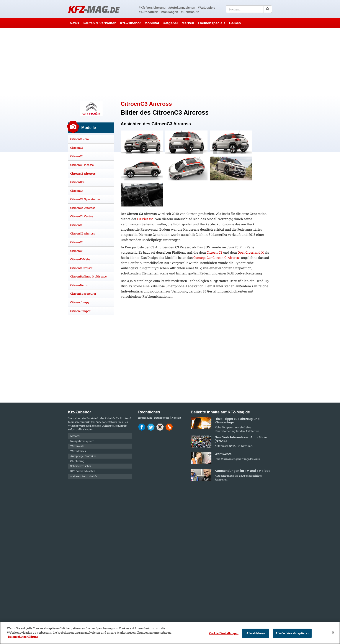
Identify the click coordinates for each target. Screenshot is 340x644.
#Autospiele (207, 8)
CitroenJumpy (80, 302)
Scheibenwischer (81, 466)
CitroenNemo (79, 285)
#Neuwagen (170, 12)
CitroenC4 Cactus (82, 216)
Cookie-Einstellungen (224, 633)
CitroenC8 (77, 251)
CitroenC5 (77, 225)
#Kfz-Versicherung (152, 8)
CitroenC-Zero (79, 139)
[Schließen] (333, 632)
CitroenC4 (77, 191)
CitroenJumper (80, 311)
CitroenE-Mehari (81, 259)
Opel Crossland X (251, 252)
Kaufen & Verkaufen (100, 23)
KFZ (94, 9)
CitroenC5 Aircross (83, 233)
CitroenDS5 (78, 182)
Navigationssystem (82, 441)
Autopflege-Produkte (83, 456)
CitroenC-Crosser (81, 268)
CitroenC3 (77, 156)
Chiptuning (77, 461)
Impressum (145, 418)
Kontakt (176, 418)
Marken (188, 23)
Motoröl (75, 436)
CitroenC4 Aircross (83, 208)
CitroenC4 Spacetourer (85, 199)
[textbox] (249, 9)
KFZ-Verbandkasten (83, 471)
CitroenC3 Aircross (83, 173)
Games (235, 23)
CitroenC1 (77, 148)
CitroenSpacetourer (83, 294)
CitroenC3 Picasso (82, 165)
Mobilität (152, 23)
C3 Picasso (145, 219)
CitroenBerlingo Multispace (88, 276)
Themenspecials (211, 23)
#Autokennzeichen (182, 8)
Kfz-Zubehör (130, 23)
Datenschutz (162, 418)
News (74, 23)
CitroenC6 (77, 242)
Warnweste (77, 446)
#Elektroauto (190, 12)
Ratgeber (170, 23)
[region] (170, 633)
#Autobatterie (149, 12)
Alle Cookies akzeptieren (292, 633)
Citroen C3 (214, 252)
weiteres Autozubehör (84, 476)
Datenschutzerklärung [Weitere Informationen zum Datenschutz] (23, 637)
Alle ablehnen (256, 633)
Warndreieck (78, 451)
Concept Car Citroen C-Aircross (217, 258)
